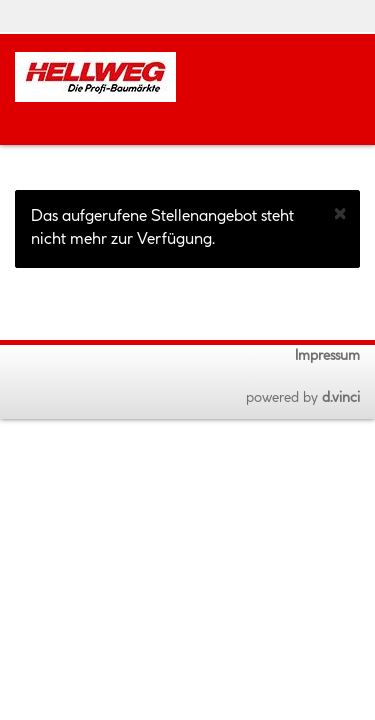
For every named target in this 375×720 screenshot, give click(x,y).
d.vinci (341, 398)
